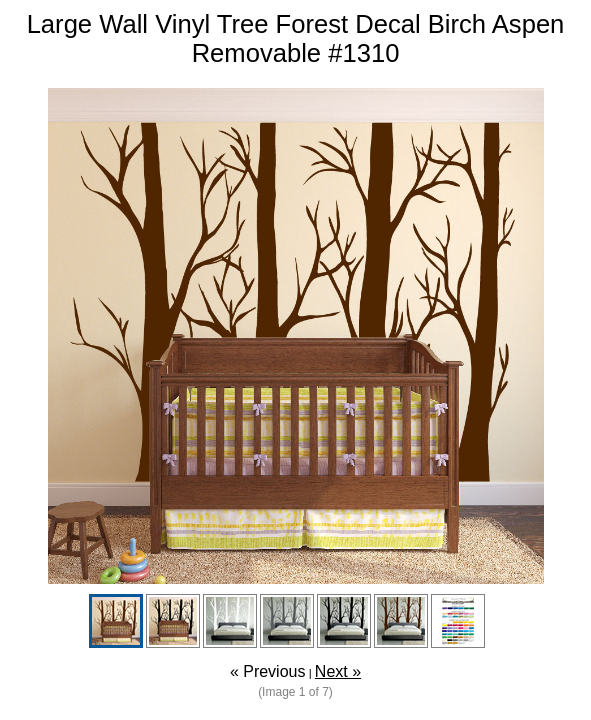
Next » (338, 671)
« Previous (268, 671)
